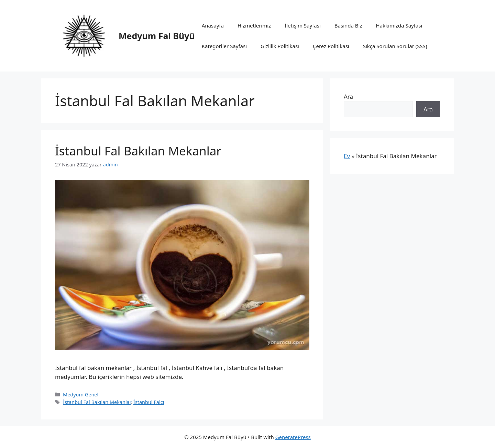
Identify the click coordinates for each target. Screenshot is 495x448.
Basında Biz (348, 25)
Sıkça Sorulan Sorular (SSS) (395, 46)
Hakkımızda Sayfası (399, 25)
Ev (347, 156)
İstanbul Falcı (149, 402)
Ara (348, 96)
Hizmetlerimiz (254, 25)
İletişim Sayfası (303, 25)
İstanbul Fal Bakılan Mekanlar (138, 151)
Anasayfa (213, 25)
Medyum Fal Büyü (157, 36)
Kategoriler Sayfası (224, 46)
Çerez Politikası (331, 46)
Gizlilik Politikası (280, 46)
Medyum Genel (81, 395)
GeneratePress (293, 437)
